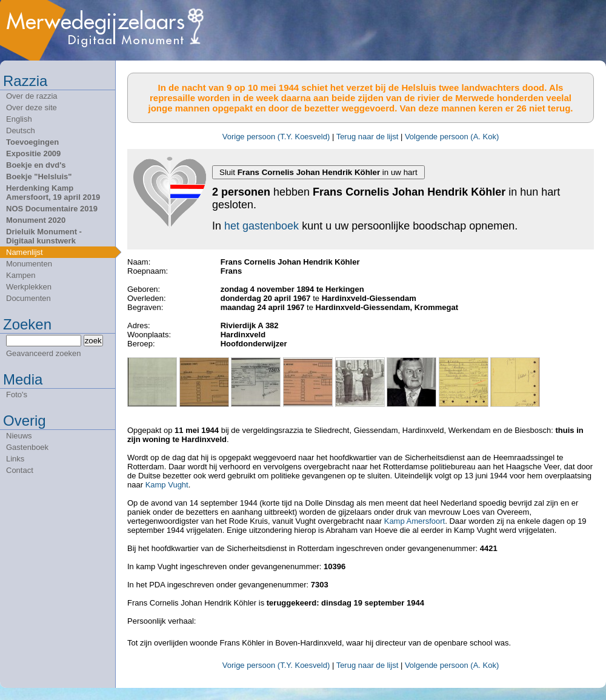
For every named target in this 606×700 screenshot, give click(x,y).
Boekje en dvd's (36, 165)
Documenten (28, 298)
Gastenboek (27, 447)
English (19, 119)
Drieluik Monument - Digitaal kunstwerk (44, 236)
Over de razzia (32, 96)
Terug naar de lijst (368, 137)
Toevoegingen (32, 142)
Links (15, 459)
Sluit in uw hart (318, 172)
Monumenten (29, 264)
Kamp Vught (167, 485)
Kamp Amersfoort (415, 521)
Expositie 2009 (33, 154)
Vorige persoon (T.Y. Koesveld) (276, 137)
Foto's (17, 395)
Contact (20, 470)
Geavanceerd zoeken (44, 353)
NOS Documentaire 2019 (52, 209)
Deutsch (21, 130)
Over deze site (32, 107)
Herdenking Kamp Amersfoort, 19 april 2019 (53, 193)
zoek (93, 341)
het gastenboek (261, 226)
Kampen (21, 275)
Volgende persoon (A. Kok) (452, 137)
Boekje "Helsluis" (39, 177)
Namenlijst (25, 252)
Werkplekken (29, 287)
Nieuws (19, 436)
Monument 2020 (36, 220)
